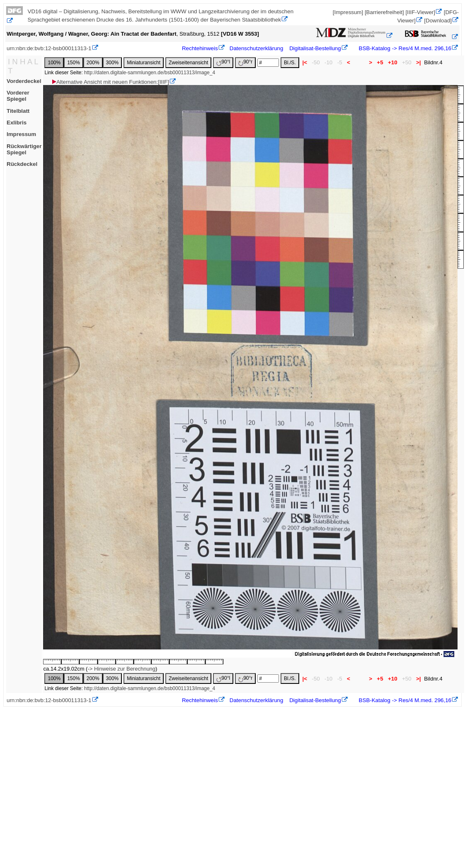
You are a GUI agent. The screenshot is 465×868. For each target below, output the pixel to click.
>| (418, 62)
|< (305, 62)
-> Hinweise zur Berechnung (121, 669)
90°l (223, 62)
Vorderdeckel (24, 81)
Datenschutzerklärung (257, 48)
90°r (245, 62)
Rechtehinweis (200, 48)
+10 (392, 62)
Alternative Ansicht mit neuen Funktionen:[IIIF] (110, 82)
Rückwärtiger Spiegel (24, 149)
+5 (380, 62)
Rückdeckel (22, 164)
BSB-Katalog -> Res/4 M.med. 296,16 (404, 48)
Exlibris (17, 123)
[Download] (438, 21)
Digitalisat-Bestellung (315, 48)
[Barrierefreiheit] (384, 12)
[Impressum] (348, 12)
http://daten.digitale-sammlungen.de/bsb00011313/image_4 (150, 73)
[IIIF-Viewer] (420, 12)
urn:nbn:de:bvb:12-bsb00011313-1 (49, 48)
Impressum (21, 134)
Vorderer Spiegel (18, 96)
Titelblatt (18, 111)
